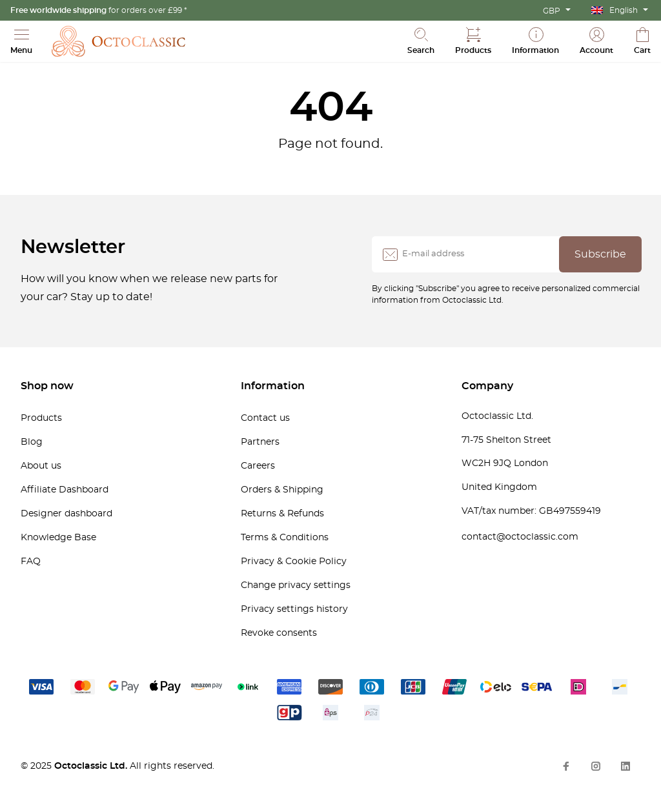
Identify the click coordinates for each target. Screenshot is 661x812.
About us (41, 466)
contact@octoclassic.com (520, 537)
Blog (32, 442)
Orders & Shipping (282, 490)
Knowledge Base (58, 538)
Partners (260, 442)
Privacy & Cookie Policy (294, 562)
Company (487, 386)
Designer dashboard (66, 514)
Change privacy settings (296, 585)
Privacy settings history (294, 609)
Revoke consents (279, 633)
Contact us (265, 418)
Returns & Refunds (282, 514)
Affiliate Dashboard (65, 490)
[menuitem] (620, 10)
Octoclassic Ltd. (92, 766)
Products (41, 418)
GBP (552, 11)
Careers (258, 466)
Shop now (47, 386)
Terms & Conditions (285, 538)
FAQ (31, 562)
